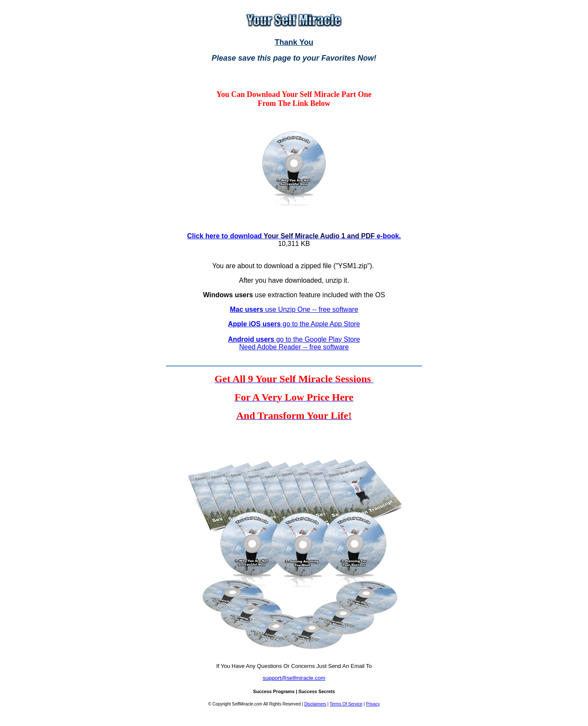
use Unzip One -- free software (294, 309)
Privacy (373, 704)
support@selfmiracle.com (294, 678)
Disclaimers (315, 704)
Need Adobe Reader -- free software (294, 347)
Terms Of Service (346, 704)
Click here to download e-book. (294, 236)
